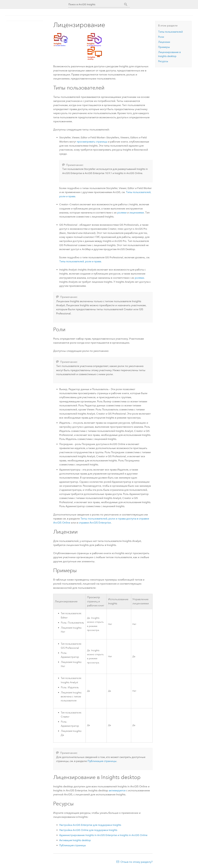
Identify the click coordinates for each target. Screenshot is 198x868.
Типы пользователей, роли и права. (80, 261)
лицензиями (137, 213)
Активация (75, 840)
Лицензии (164, 42)
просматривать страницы (92, 142)
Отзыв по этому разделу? (137, 862)
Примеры (164, 47)
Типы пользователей (170, 32)
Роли (161, 37)
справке (95, 523)
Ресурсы (163, 61)
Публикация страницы (102, 761)
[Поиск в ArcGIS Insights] (96, 4)
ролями (122, 213)
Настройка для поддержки (90, 825)
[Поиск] (126, 4)
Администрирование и (103, 835)
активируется (117, 790)
